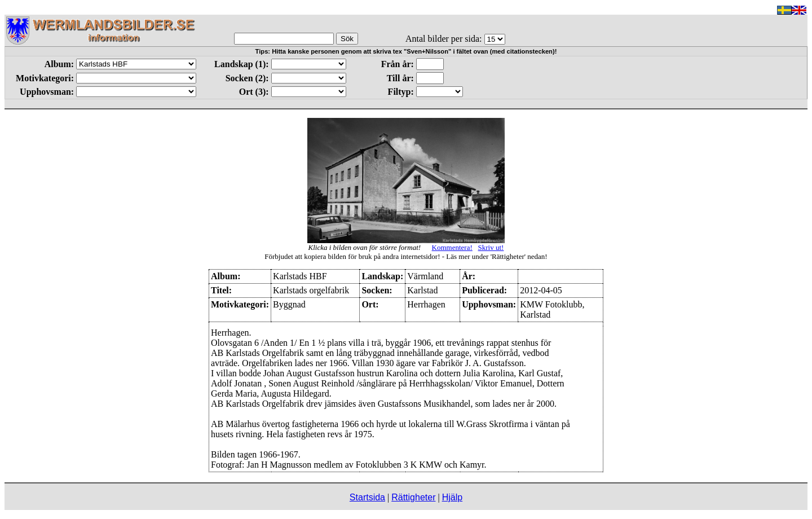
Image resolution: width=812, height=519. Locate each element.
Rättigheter (413, 497)
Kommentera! (452, 247)
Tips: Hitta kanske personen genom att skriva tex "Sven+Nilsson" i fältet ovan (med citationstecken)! (406, 51)
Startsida (367, 497)
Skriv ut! (491, 247)
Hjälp (452, 497)
